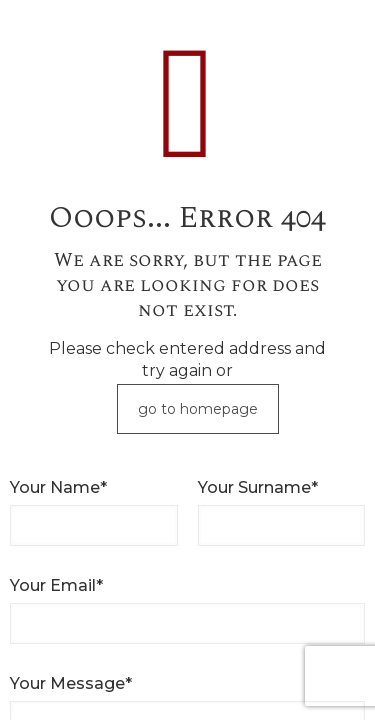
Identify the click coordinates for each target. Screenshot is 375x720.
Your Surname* (258, 487)
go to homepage (198, 409)
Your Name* (58, 487)
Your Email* (56, 585)
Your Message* (71, 683)
